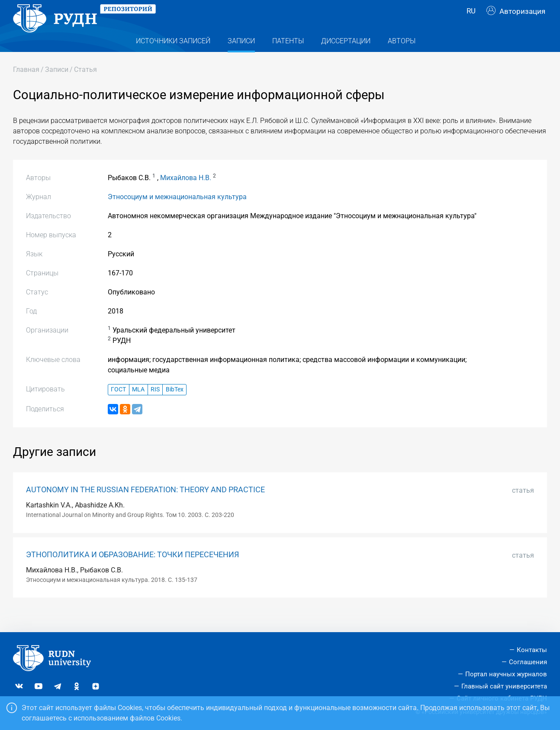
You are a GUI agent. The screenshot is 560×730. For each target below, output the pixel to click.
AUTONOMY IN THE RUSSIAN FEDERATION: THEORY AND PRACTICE (145, 507)
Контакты (532, 650)
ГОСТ (118, 407)
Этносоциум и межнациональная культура (177, 214)
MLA (138, 407)
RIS (155, 407)
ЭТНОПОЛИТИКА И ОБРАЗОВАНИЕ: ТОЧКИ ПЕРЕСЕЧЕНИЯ (132, 572)
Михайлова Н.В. (186, 195)
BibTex (175, 407)
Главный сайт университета (504, 686)
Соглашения (528, 662)
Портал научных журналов (506, 674)
